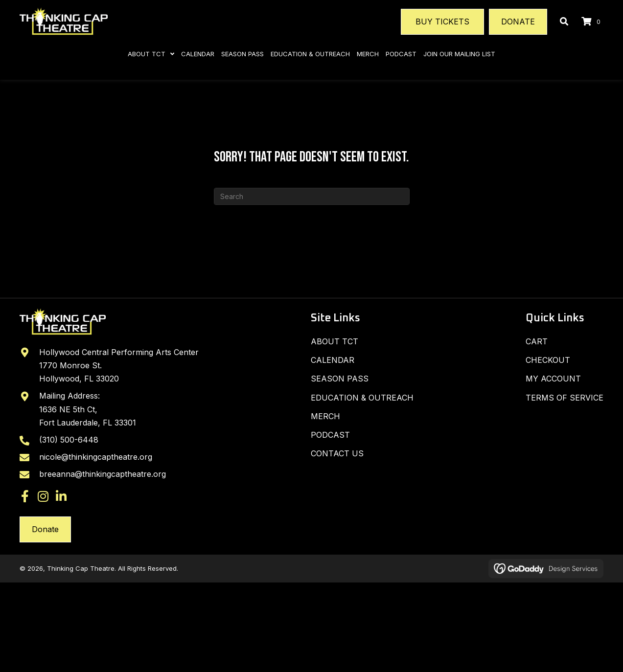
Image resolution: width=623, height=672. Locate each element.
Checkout (548, 360)
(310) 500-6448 (69, 440)
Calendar (333, 360)
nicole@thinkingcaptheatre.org (96, 458)
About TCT (335, 341)
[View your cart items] (592, 22)
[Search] (312, 196)
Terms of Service (565, 398)
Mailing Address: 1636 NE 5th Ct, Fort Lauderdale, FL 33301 (88, 410)
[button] (25, 497)
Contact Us (337, 453)
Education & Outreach (362, 398)
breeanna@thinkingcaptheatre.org (103, 475)
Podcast (330, 435)
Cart (537, 341)
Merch (325, 416)
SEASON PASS (340, 379)
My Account (553, 379)
